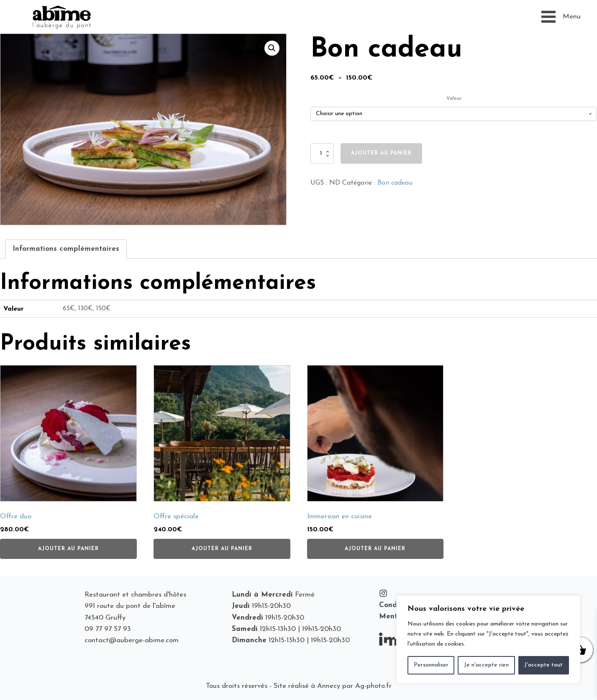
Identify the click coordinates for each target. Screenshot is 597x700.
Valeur (454, 98)
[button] (272, 48)
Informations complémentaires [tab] (66, 249)
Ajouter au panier (381, 153)
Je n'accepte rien (486, 665)
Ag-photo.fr (373, 686)
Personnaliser (431, 665)
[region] (488, 639)
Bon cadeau (395, 183)
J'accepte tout (543, 665)
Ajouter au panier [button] (68, 549)
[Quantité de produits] (322, 153)
